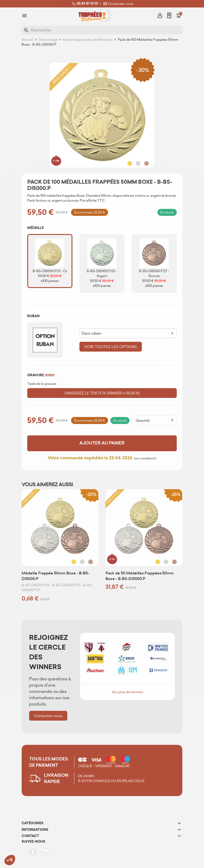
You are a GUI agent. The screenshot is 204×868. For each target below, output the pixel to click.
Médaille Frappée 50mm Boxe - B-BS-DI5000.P (56, 576)
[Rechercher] (102, 30)
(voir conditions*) (145, 458)
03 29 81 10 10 (84, 4)
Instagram (46, 852)
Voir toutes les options (111, 347)
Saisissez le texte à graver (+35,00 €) (102, 393)
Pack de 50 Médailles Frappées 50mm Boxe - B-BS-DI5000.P (140, 576)
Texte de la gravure (42, 384)
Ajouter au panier (102, 443)
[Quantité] (163, 420)
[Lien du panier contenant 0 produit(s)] (179, 16)
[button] (10, 860)
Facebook (33, 852)
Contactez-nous (118, 4)
